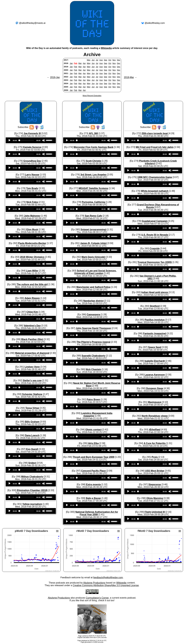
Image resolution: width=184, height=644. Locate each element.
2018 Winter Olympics (32, 257)
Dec (119, 60)
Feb (76, 63)
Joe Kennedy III (32, 133)
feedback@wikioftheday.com (108, 577)
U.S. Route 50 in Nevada (155, 235)
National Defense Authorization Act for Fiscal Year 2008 (97, 513)
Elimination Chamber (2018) (32, 490)
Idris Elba (93, 443)
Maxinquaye (155, 402)
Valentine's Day (32, 326)
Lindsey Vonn (32, 367)
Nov (114, 60)
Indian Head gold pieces (155, 292)
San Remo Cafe (93, 216)
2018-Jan (55, 77)
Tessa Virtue (32, 408)
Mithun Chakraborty (32, 477)
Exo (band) (32, 449)
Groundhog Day (32, 161)
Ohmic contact (93, 430)
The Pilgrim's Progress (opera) (93, 342)
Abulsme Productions (94, 583)
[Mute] (44, 140)
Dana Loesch (32, 435)
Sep (105, 60)
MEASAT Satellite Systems (93, 188)
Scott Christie (93, 161)
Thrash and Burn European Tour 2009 (93, 457)
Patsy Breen (93, 399)
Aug (101, 60)
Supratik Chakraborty (93, 356)
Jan (71, 63)
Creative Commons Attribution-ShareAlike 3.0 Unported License (106, 585)
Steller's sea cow (32, 380)
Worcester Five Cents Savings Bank (93, 147)
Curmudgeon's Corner (97, 598)
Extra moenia (93, 484)
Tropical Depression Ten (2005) (155, 262)
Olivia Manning (155, 498)
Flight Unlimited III (155, 512)
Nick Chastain (93, 369)
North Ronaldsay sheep (155, 416)
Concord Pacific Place (93, 471)
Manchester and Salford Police (93, 287)
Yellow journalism (32, 504)
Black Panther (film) (32, 339)
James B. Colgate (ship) (93, 243)
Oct (110, 60)
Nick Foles (32, 202)
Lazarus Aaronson (155, 375)
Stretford (155, 306)
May (89, 60)
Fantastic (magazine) (155, 333)
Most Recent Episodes (92, 96)
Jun (93, 60)
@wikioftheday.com (155, 23)
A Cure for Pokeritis (155, 443)
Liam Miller (32, 271)
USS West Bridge (155, 471)
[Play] (9, 140)
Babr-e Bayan (93, 498)
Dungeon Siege (155, 388)
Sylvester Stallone (32, 394)
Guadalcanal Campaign (155, 221)
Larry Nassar (32, 175)
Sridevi (32, 463)
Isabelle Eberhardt (155, 361)
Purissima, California (93, 202)
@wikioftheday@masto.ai (32, 23)
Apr (84, 63)
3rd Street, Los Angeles (93, 175)
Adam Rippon (32, 298)
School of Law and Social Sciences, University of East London (95, 272)
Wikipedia (106, 48)
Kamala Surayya (32, 147)
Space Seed (155, 347)
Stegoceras (155, 484)
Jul (97, 60)
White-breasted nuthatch (155, 191)
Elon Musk (32, 229)
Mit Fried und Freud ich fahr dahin (155, 147)
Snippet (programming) (93, 229)
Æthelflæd (155, 430)
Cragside (155, 248)
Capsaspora (93, 314)
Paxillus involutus (155, 320)
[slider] (27, 140)
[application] (31, 140)
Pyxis (155, 457)
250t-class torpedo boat (155, 133)
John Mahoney (32, 216)
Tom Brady (32, 188)
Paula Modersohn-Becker (32, 243)
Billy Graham (32, 422)
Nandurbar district (93, 301)
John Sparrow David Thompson (93, 328)
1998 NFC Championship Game (155, 177)
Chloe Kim (32, 312)
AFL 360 (93, 133)
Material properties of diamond (32, 353)
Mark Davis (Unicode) (93, 257)
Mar (80, 63)
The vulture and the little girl (32, 284)
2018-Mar (129, 77)
